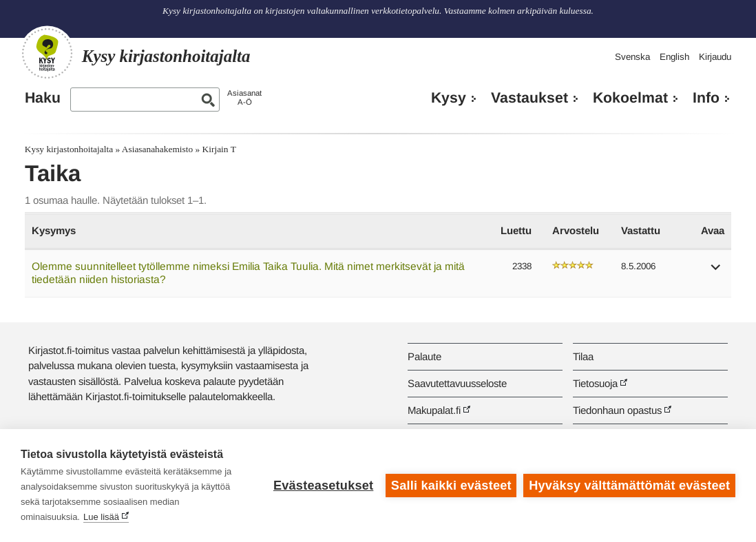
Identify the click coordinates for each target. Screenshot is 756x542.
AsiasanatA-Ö (244, 97)
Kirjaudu (715, 57)
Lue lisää (101, 517)
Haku (43, 98)
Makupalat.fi (434, 410)
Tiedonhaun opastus (617, 410)
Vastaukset (529, 98)
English (674, 57)
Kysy (449, 98)
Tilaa (583, 356)
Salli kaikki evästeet (451, 486)
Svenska (632, 57)
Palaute (424, 356)
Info (706, 98)
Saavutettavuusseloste (457, 383)
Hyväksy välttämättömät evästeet (629, 486)
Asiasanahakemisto (157, 149)
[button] (716, 272)
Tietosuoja (595, 383)
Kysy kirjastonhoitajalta (69, 149)
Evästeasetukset (323, 486)
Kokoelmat (630, 98)
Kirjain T (219, 149)
